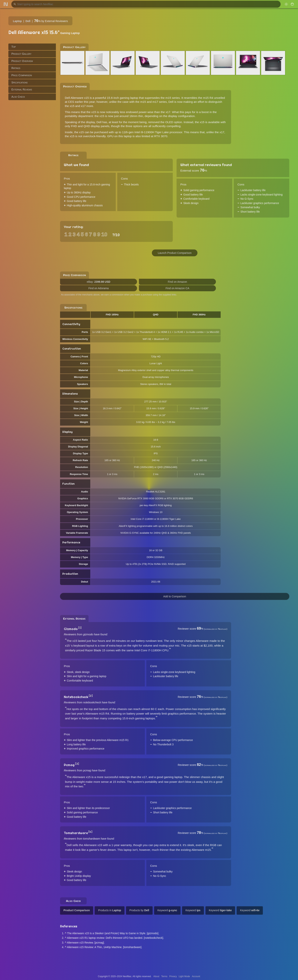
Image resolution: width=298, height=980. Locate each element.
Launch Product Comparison (175, 253)
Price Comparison (22, 75)
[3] (77, 764)
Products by (139, 910)
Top (14, 47)
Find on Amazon (177, 282)
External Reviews (22, 89)
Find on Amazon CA (177, 288)
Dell (28, 21)
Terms (164, 976)
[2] (91, 696)
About (156, 976)
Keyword (167, 910)
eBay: (99, 282)
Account (196, 976)
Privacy (173, 976)
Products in (110, 910)
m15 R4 (208, 98)
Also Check (18, 97)
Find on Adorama (99, 288)
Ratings (16, 68)
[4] (90, 832)
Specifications (19, 82)
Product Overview (22, 61)
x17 (168, 112)
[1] (80, 628)
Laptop (17, 21)
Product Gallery (21, 54)
